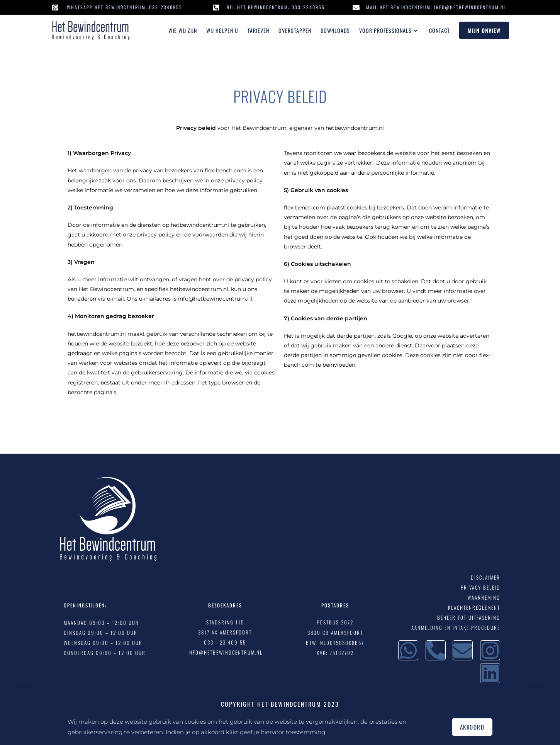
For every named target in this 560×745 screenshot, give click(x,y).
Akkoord (472, 727)
